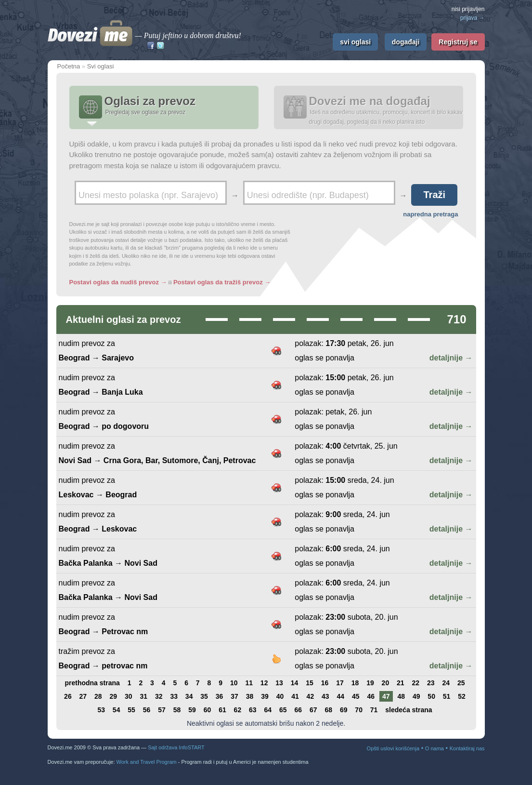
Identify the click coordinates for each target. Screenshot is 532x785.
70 (359, 710)
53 (101, 710)
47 (386, 696)
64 (268, 710)
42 (311, 696)
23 (431, 683)
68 (328, 710)
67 (313, 710)
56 (147, 710)
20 (386, 683)
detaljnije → (451, 358)
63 (253, 710)
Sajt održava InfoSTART (176, 747)
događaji (406, 42)
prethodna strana (92, 683)
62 (238, 710)
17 (340, 683)
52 (462, 696)
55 (131, 710)
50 (431, 696)
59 (192, 710)
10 (234, 683)
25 (461, 683)
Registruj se (458, 42)
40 (280, 696)
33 (174, 696)
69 (344, 710)
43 (325, 696)
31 (143, 696)
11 (249, 683)
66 (298, 710)
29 (114, 696)
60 (208, 710)
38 (250, 696)
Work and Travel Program (147, 762)
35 (204, 696)
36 (220, 696)
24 (446, 683)
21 (401, 683)
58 (177, 710)
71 (374, 710)
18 (355, 683)
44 (341, 696)
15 (310, 683)
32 (159, 696)
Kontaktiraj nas (467, 748)
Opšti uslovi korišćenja (393, 748)
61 (222, 710)
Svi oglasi (101, 66)
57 (162, 710)
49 (416, 696)
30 (129, 696)
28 (98, 696)
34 (189, 696)
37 (234, 696)
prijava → (473, 18)
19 (370, 683)
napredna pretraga (430, 214)
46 (371, 696)
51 (447, 696)
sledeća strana (409, 710)
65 (283, 710)
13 (279, 683)
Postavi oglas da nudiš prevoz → (118, 282)
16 (325, 683)
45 (356, 696)
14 (295, 683)
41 (295, 696)
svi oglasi (355, 42)
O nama (435, 748)
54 (117, 710)
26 (68, 696)
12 (264, 683)
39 (265, 696)
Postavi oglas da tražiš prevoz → (222, 282)
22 (416, 683)
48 (401, 696)
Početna (69, 66)
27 (83, 696)
